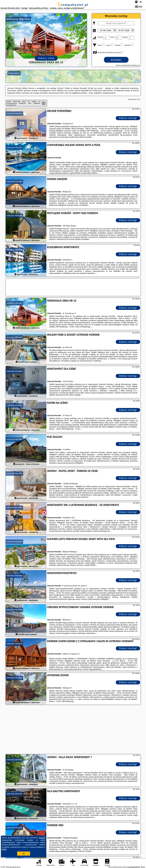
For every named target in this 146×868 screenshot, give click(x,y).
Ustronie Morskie (14, 113)
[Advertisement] (73, 730)
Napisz (143, 867)
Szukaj (116, 60)
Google (42, 838)
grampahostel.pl (73, 5)
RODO (4, 849)
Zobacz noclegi (128, 118)
